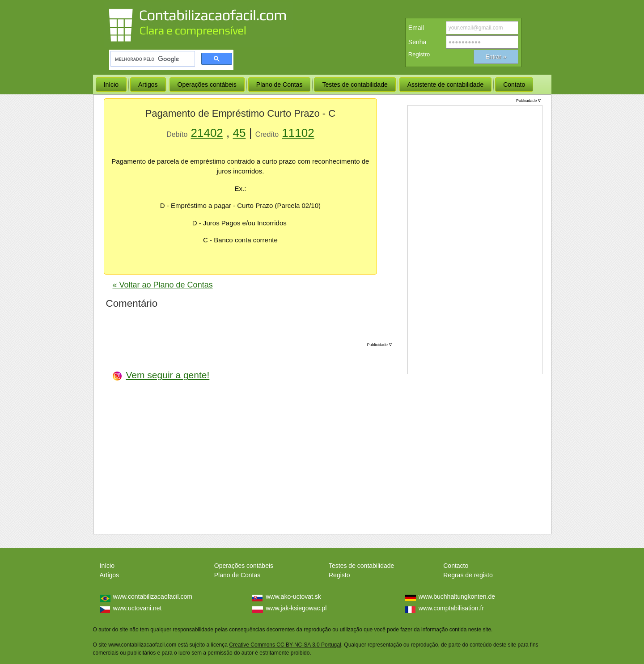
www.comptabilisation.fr (451, 608)
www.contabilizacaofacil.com (153, 596)
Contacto (456, 566)
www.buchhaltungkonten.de (457, 596)
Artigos (110, 575)
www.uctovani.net (138, 608)
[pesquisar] (152, 59)
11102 (298, 133)
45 (239, 133)
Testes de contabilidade (361, 566)
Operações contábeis (244, 566)
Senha (417, 42)
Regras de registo (468, 575)
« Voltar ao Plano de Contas (163, 285)
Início (107, 566)
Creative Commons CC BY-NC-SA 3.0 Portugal (285, 645)
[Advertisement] (325, 435)
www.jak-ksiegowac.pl (296, 608)
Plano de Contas (237, 575)
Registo (339, 575)
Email (416, 28)
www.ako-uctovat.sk (293, 596)
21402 (207, 133)
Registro (419, 54)
